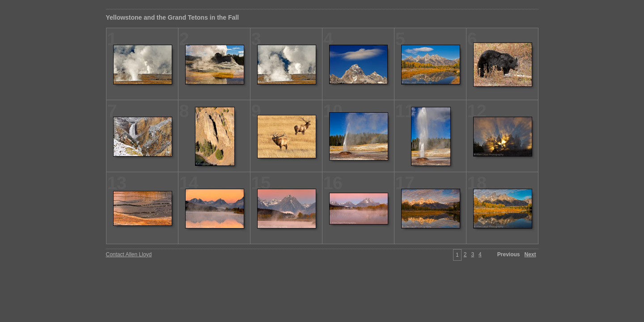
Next (530, 254)
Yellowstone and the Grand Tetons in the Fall (173, 17)
